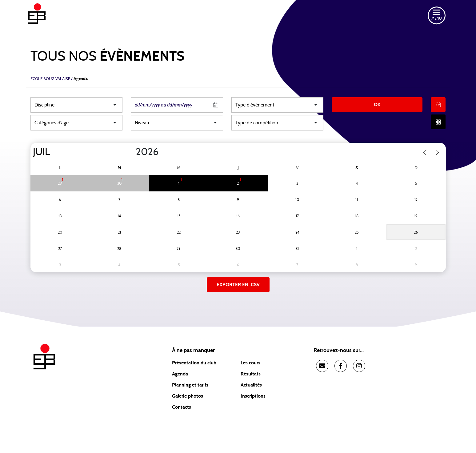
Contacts (182, 407)
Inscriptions (253, 396)
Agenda (180, 374)
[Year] (130, 152)
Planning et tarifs (190, 385)
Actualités (251, 385)
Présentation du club (194, 363)
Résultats (251, 374)
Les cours (250, 363)
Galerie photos (188, 396)
